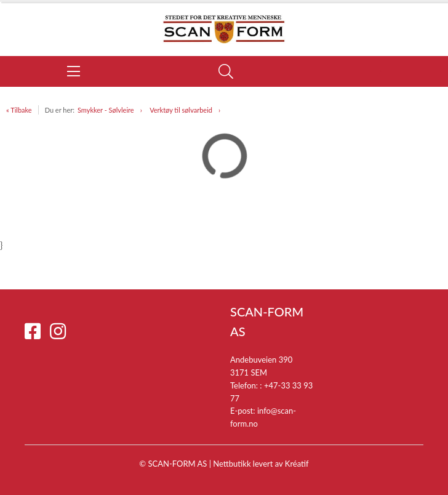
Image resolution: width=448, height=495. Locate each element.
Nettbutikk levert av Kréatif (261, 464)
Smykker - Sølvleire (106, 110)
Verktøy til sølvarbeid (181, 110)
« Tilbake (19, 110)
